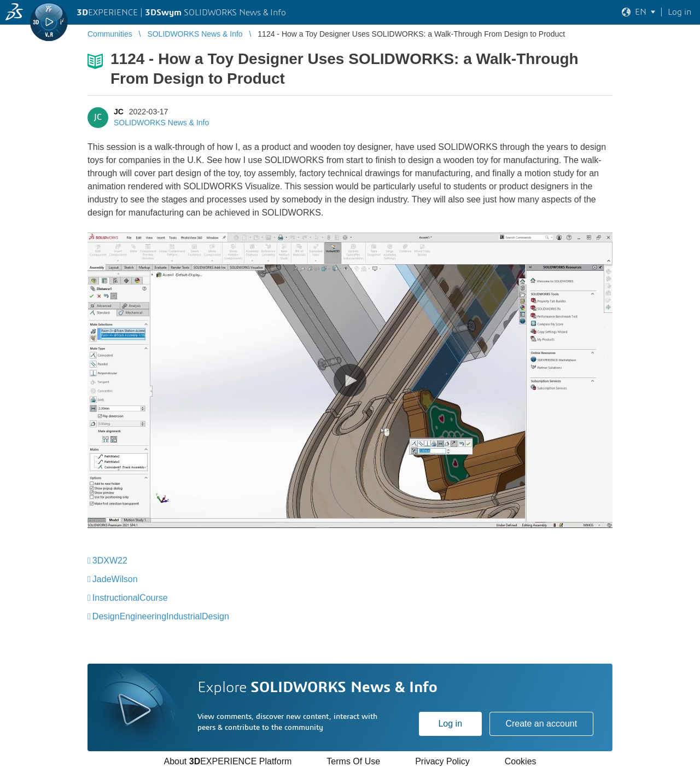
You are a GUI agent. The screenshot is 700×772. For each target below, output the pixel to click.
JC (119, 112)
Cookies (521, 761)
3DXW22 (110, 561)
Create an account (541, 724)
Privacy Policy (442, 761)
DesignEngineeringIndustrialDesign (161, 616)
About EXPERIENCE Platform (227, 761)
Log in (450, 724)
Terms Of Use (353, 761)
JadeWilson (115, 579)
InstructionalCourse (130, 598)
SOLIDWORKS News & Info (161, 123)
